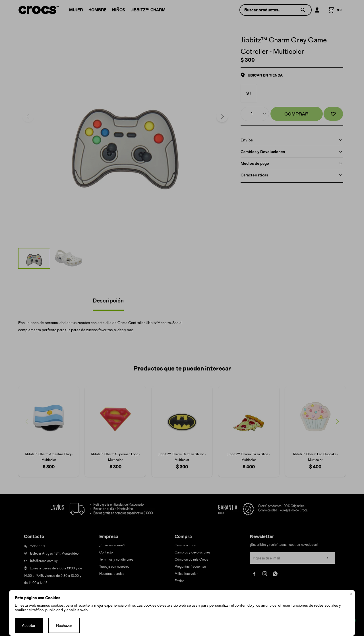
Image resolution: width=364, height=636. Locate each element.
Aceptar (29, 625)
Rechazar (64, 625)
